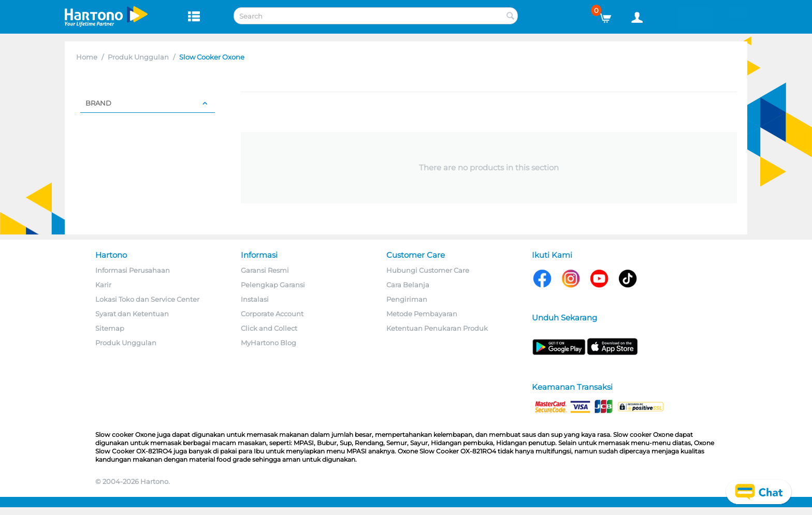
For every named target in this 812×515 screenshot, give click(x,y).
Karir (103, 285)
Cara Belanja (408, 285)
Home (87, 57)
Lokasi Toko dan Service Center (147, 299)
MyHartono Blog (269, 343)
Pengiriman (407, 299)
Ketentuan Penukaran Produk (437, 328)
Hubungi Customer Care (428, 270)
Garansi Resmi (265, 270)
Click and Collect (269, 328)
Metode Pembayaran (422, 314)
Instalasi (255, 299)
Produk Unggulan (138, 57)
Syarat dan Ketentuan (132, 314)
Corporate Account (272, 314)
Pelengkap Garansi (273, 285)
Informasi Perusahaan (133, 270)
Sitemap (110, 328)
